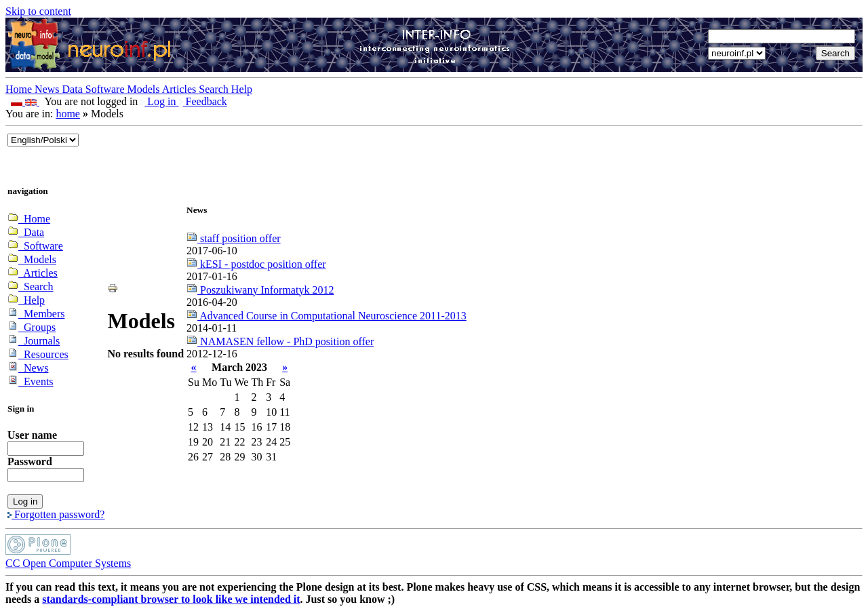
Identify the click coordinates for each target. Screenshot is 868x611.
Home (20, 89)
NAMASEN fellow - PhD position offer (280, 341)
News (48, 89)
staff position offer (234, 238)
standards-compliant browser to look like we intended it (171, 599)
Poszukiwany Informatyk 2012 (260, 290)
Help (242, 89)
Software (106, 89)
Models (145, 89)
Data (74, 89)
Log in (159, 101)
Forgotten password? (56, 514)
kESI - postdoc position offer (256, 264)
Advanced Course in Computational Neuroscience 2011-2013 (327, 316)
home (68, 114)
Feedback (203, 101)
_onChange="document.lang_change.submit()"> (43, 140)
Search (215, 89)
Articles (181, 89)
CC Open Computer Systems (68, 563)
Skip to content (38, 11)
